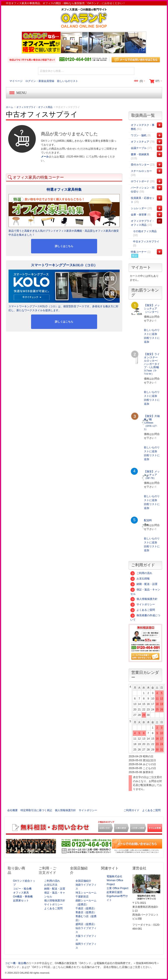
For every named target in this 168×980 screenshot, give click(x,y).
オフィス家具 (21, 893)
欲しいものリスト (68, 81)
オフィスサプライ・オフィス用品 (34, 107)
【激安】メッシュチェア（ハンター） (152, 309)
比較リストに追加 (152, 340)
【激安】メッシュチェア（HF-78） (152, 475)
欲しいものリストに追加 (152, 332)
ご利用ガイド (131, 810)
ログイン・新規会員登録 (40, 81)
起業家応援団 (114, 892)
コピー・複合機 (22, 889)
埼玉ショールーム (86, 893)
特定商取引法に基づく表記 (36, 810)
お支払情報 (140, 579)
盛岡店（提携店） (86, 924)
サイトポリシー (143, 604)
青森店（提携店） (86, 912)
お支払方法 (51, 885)
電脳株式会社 (114, 876)
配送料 (148, 520)
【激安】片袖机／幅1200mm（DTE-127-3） (152, 423)
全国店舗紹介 (83, 881)
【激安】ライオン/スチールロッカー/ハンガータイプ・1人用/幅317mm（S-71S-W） (152, 364)
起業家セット (21, 901)
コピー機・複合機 (16, 963)
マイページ (16, 81)
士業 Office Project (117, 888)
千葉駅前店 (82, 897)
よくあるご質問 (143, 610)
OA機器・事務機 (23, 897)
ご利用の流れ (141, 573)
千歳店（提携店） (86, 908)
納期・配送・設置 (144, 584)
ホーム (10, 107)
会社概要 (12, 810)
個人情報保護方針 (144, 599)
